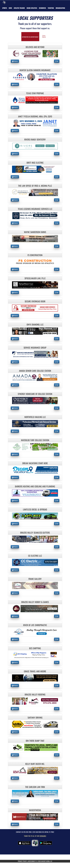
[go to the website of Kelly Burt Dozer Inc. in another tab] (35, 770)
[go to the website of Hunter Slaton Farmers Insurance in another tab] (35, 77)
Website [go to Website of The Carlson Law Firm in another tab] (15, 801)
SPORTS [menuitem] (5, 8)
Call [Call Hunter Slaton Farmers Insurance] (57, 84)
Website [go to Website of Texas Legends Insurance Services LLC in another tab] (15, 223)
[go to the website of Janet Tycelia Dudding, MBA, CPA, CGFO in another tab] (35, 123)
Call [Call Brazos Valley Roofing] (57, 709)
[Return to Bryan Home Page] (4, 2)
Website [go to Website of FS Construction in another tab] (15, 269)
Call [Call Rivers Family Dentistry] (57, 154)
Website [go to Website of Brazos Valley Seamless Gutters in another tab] (15, 547)
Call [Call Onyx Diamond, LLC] (57, 339)
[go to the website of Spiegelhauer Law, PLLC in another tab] (35, 285)
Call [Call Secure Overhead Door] (57, 315)
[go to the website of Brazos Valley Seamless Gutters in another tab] (35, 539)
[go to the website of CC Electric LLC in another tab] (35, 562)
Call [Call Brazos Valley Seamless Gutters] (57, 547)
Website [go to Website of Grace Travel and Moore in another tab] (15, 685)
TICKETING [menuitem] (51, 8)
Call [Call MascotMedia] (57, 824)
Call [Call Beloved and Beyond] (57, 61)
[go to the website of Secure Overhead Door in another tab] (35, 308)
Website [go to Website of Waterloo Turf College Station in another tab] (15, 454)
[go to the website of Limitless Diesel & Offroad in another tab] (35, 516)
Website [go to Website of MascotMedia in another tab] (15, 824)
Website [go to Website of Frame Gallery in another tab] (15, 593)
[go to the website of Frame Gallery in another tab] (35, 585)
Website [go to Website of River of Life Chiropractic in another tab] (15, 639)
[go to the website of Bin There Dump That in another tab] (35, 747)
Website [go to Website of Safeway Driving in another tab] (15, 732)
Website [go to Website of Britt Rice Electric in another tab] (15, 177)
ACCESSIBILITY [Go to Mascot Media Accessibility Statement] (32, 861)
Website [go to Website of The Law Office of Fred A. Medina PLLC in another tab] (15, 200)
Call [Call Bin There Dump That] (57, 755)
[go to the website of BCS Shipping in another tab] (35, 655)
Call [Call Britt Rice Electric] (57, 177)
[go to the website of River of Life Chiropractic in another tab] (35, 632)
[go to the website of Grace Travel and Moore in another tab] (35, 678)
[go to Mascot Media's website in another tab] (35, 36)
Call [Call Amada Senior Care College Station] (57, 385)
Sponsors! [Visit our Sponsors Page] (43, 836)
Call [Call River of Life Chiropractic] (57, 639)
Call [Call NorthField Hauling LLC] (57, 431)
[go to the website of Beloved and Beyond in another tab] (35, 53)
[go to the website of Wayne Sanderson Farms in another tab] (35, 238)
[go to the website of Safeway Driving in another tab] (35, 724)
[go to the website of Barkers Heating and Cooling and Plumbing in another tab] (35, 493)
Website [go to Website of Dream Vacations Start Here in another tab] (15, 477)
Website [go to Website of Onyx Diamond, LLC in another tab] (15, 339)
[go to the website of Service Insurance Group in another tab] (35, 354)
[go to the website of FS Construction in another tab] (35, 262)
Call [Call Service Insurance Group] (57, 362)
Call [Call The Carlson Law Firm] (57, 801)
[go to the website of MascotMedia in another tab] (35, 816)
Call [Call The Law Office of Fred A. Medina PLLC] (57, 200)
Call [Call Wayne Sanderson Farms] (57, 246)
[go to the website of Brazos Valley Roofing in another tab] (35, 701)
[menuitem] (10, 8)
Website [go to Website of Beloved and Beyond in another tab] (15, 61)
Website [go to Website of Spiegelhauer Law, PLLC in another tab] (15, 292)
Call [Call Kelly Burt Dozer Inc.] (57, 778)
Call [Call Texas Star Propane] (57, 107)
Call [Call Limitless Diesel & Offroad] (57, 524)
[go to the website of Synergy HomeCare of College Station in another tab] (35, 400)
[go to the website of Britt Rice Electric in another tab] (35, 169)
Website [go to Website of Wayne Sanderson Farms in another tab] (15, 246)
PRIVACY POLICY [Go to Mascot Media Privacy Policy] (22, 861)
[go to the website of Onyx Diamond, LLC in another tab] (35, 331)
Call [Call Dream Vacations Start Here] (57, 477)
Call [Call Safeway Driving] (57, 732)
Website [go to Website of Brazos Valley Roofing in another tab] (15, 709)
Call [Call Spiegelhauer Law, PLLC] (57, 292)
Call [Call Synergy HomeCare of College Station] (57, 408)
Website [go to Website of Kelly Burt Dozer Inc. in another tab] (15, 778)
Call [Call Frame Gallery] (57, 593)
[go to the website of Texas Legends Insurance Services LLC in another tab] (35, 215)
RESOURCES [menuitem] (42, 8)
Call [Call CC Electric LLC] (57, 570)
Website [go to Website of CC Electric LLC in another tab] (15, 570)
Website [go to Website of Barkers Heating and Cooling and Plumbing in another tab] (15, 500)
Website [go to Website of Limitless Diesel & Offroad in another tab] (15, 524)
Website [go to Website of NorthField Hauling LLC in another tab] (15, 431)
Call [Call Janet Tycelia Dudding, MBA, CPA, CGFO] (57, 131)
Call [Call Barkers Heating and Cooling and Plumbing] (57, 500)
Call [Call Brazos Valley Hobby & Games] (57, 616)
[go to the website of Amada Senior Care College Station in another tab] (35, 377)
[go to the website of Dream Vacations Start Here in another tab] (35, 470)
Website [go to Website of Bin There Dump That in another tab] (15, 755)
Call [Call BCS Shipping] (57, 662)
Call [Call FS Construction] (57, 269)
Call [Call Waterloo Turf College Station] (57, 454)
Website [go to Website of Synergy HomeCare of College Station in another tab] (15, 408)
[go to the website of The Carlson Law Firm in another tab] (35, 793)
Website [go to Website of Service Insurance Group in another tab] (15, 362)
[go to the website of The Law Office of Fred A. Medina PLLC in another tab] (35, 192)
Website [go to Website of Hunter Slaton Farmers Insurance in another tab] (15, 84)
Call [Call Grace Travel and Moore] (57, 685)
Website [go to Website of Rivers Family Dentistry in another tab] (15, 154)
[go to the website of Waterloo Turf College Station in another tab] (35, 446)
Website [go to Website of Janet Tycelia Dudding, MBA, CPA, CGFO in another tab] (15, 131)
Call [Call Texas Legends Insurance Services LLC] (57, 223)
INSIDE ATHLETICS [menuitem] (32, 8)
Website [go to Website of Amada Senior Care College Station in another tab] (15, 385)
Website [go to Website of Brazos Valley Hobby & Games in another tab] (15, 616)
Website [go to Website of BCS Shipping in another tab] (15, 662)
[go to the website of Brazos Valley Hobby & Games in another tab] (35, 608)
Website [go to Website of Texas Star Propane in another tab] (15, 107)
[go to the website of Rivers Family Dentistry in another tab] (35, 146)
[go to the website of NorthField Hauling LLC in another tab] (35, 423)
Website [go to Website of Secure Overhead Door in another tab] (15, 315)
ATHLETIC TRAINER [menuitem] (19, 8)
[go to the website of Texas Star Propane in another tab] (35, 100)
